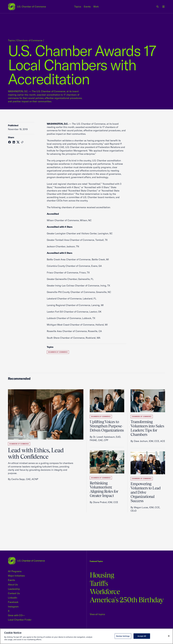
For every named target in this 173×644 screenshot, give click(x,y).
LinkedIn (13, 598)
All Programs (15, 571)
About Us (13, 585)
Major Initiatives (16, 576)
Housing (102, 575)
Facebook (13, 602)
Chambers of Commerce (30, 40)
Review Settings (123, 636)
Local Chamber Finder (20, 620)
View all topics (97, 614)
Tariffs (99, 583)
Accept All (142, 636)
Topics (78, 7)
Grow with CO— (16, 615)
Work (96, 7)
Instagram (13, 607)
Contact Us (14, 593)
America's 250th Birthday (127, 600)
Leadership (14, 589)
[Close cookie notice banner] (169, 636)
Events (87, 7)
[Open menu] (163, 7)
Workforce (105, 592)
